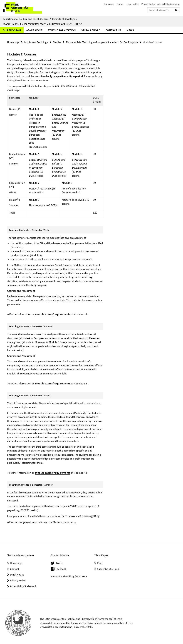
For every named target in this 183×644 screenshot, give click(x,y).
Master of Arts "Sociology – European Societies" (42, 24)
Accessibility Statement (168, 4)
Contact (120, 4)
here (64, 514)
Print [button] (100, 560)
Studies (57, 42)
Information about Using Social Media (69, 574)
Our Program (12, 30)
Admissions (34, 30)
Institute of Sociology (65, 19)
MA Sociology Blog (87, 514)
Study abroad (91, 30)
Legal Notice (133, 4)
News (130, 30)
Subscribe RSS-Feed (108, 566)
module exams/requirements (52, 313)
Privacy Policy (148, 4)
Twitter (60, 560)
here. (73, 520)
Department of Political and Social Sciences (27, 19)
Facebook (61, 566)
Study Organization (62, 30)
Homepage (109, 4)
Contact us (113, 30)
